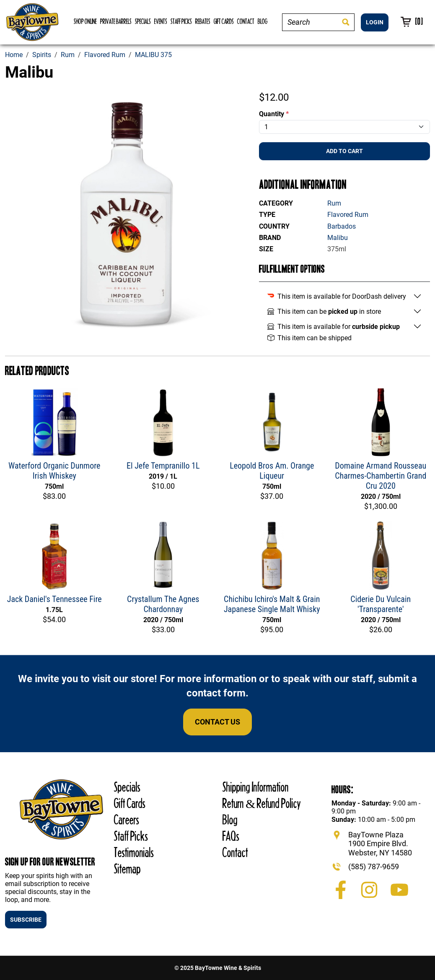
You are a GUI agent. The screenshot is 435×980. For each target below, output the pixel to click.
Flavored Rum (348, 215)
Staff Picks (181, 21)
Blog (263, 21)
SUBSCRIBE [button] (26, 920)
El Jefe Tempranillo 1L (163, 466)
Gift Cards (224, 21)
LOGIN (375, 22)
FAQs (231, 836)
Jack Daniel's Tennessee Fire (54, 599)
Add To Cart (344, 151)
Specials (143, 21)
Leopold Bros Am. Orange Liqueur (272, 471)
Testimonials (134, 852)
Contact (246, 21)
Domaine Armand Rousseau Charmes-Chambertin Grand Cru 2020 (381, 476)
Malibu (338, 238)
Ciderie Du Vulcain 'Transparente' (381, 604)
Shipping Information (256, 787)
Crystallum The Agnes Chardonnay (163, 604)
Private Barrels (116, 21)
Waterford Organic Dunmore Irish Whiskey (54, 471)
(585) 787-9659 (374, 867)
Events (161, 21)
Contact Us (217, 722)
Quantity (274, 114)
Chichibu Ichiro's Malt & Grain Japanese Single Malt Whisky (272, 604)
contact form (216, 693)
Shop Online (85, 21)
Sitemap (127, 869)
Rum (334, 203)
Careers (127, 820)
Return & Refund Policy (262, 803)
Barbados (342, 226)
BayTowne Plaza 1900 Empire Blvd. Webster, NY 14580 (380, 844)
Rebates (203, 21)
